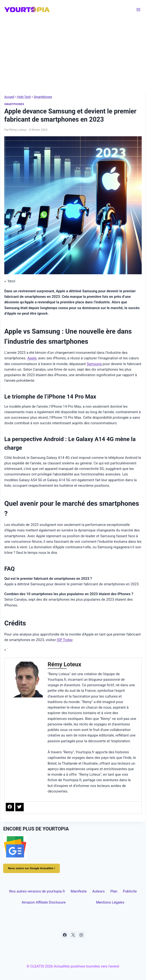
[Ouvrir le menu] (138, 9)
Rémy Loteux (18, 130)
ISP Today (65, 640)
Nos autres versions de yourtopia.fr (37, 891)
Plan (114, 891)
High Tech (24, 97)
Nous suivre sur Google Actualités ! (31, 868)
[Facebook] (65, 935)
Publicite (130, 891)
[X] (73, 935)
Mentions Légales (110, 902)
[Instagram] (81, 935)
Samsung (94, 364)
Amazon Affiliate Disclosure (44, 902)
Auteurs (98, 891)
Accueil (9, 97)
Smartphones (43, 97)
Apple (32, 358)
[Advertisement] (73, 55)
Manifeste (79, 891)
